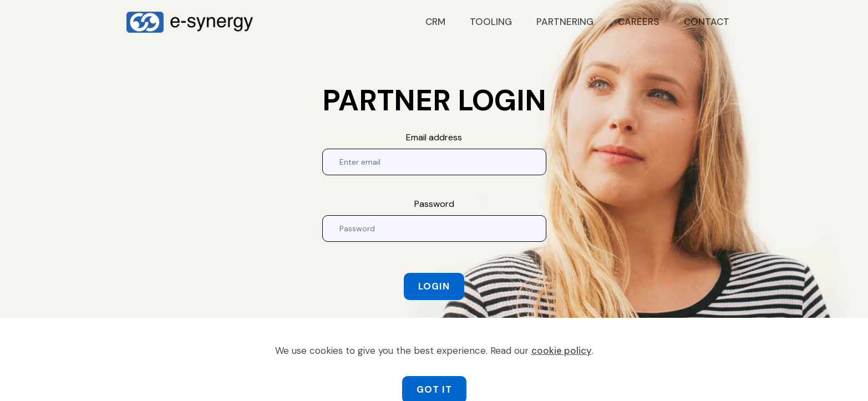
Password (434, 204)
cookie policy (562, 364)
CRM (435, 22)
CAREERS (639, 22)
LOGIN (434, 286)
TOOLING (491, 22)
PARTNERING (565, 22)
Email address (434, 137)
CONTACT (707, 22)
